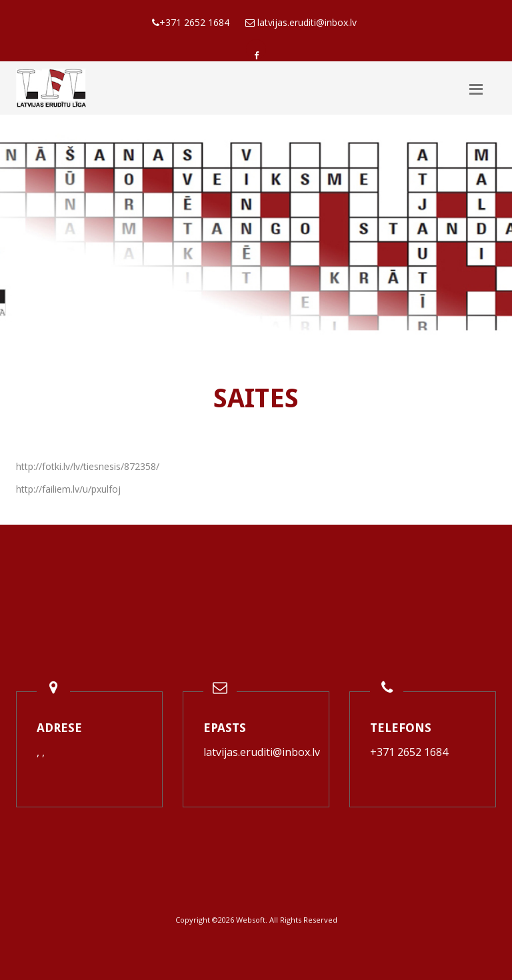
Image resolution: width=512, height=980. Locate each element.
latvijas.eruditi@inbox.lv (262, 752)
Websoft (251, 920)
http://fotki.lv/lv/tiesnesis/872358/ (88, 466)
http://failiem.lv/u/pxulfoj (68, 489)
